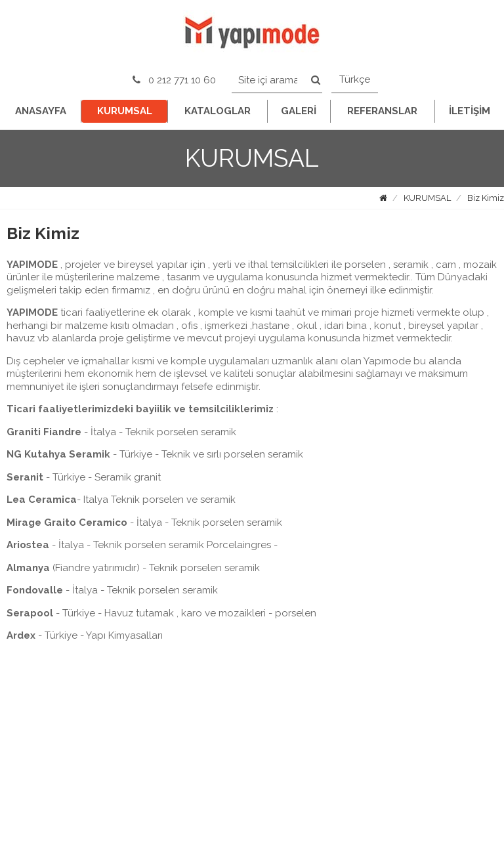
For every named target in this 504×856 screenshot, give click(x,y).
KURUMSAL (125, 111)
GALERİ (299, 111)
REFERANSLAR (382, 111)
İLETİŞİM (470, 111)
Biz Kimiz (486, 198)
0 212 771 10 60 (174, 80)
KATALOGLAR (218, 111)
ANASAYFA (41, 111)
